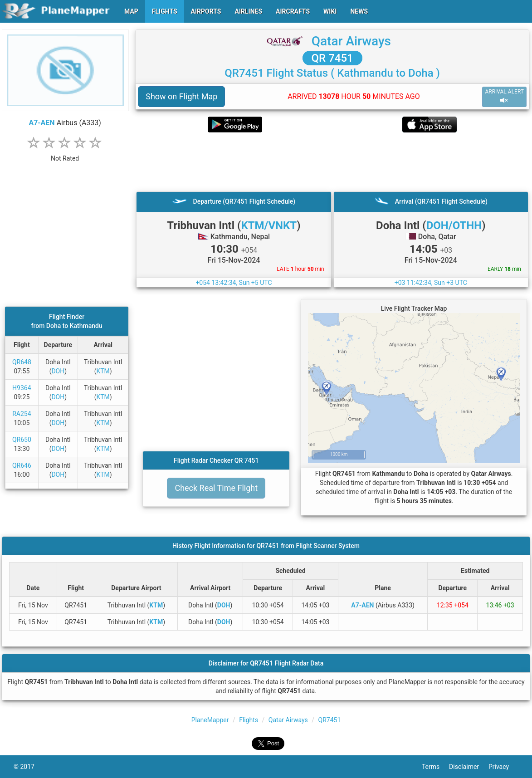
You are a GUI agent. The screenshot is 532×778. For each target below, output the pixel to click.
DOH (58, 371)
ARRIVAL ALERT (504, 96)
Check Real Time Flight (216, 488)
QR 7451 (332, 58)
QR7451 (330, 720)
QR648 (22, 362)
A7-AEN (41, 123)
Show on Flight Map (181, 96)
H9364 (22, 388)
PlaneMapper (210, 720)
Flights (249, 720)
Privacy (503, 767)
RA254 (22, 414)
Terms (435, 767)
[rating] (65, 154)
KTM (103, 371)
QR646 (22, 465)
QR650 (22, 440)
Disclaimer (469, 767)
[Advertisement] (332, 162)
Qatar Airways (351, 41)
